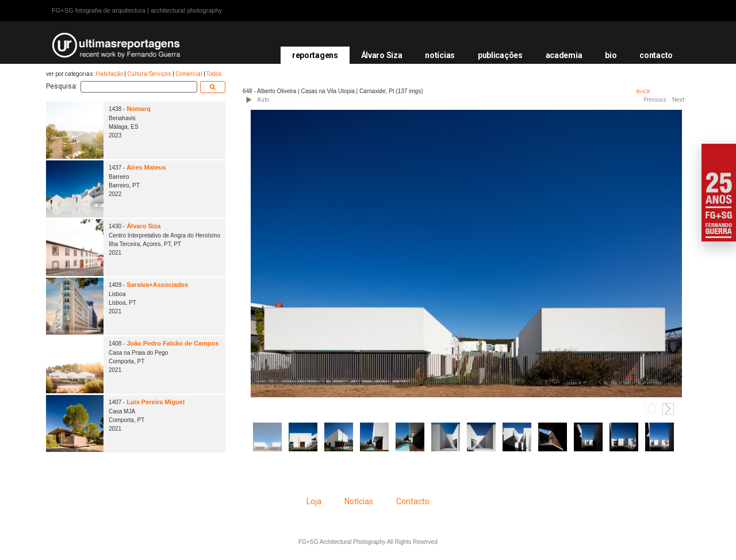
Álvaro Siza (382, 55)
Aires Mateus (146, 167)
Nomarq (139, 109)
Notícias (359, 501)
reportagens (315, 55)
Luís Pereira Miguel (156, 402)
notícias (440, 55)
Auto (263, 100)
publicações (500, 55)
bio (611, 55)
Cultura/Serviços (149, 74)
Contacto (413, 501)
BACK (644, 91)
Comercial (189, 74)
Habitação (109, 74)
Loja (314, 501)
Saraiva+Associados (157, 285)
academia (564, 55)
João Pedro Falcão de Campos (172, 343)
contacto (656, 55)
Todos (214, 74)
